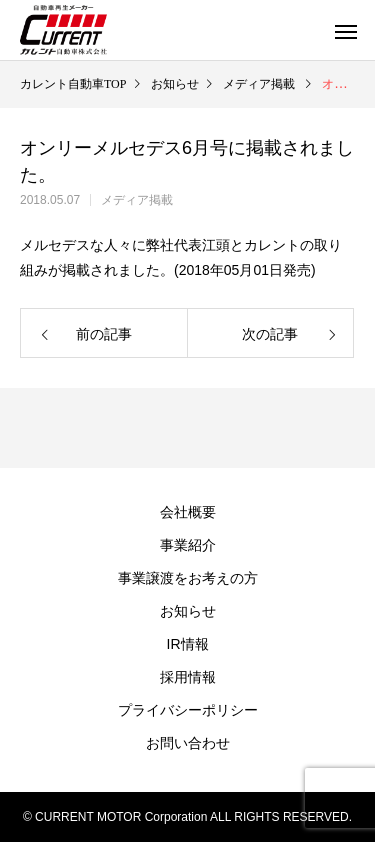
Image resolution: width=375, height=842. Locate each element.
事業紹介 (188, 545)
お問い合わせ (188, 743)
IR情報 (188, 644)
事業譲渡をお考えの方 (188, 578)
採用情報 (188, 677)
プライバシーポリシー (188, 710)
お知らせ (188, 611)
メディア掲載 (137, 200)
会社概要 (188, 512)
